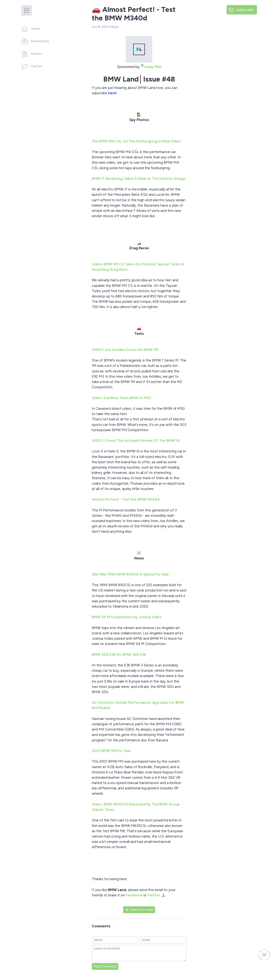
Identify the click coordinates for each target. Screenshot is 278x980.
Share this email (139, 910)
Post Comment (105, 966)
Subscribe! (245, 10)
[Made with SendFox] (264, 955)
